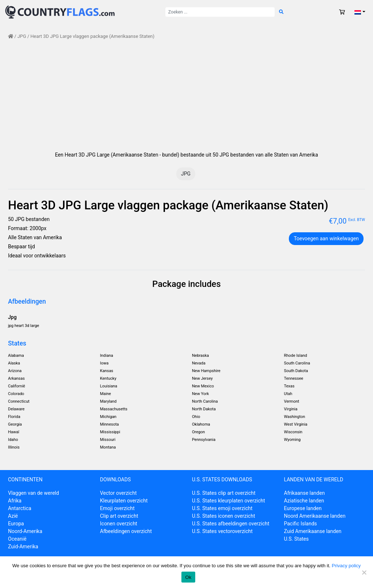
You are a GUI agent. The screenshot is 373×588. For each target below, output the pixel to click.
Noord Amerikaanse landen (315, 516)
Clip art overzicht (119, 516)
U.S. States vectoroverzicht (222, 531)
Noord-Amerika (25, 531)
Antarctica (20, 508)
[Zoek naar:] (220, 12)
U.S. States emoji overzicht (222, 508)
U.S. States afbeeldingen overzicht (231, 524)
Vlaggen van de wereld (34, 493)
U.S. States (297, 539)
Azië (13, 516)
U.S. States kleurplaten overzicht (229, 501)
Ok (188, 577)
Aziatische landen (304, 501)
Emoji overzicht (117, 508)
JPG (22, 36)
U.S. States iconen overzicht (223, 516)
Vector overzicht (119, 493)
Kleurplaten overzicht (124, 501)
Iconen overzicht (119, 524)
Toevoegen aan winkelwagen (326, 238)
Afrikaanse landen (305, 493)
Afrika (15, 501)
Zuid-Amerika (23, 546)
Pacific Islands (301, 524)
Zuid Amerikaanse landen (313, 531)
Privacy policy (346, 566)
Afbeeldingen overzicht (126, 531)
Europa (16, 524)
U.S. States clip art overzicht (224, 493)
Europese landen (303, 508)
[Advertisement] (186, 95)
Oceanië (17, 539)
